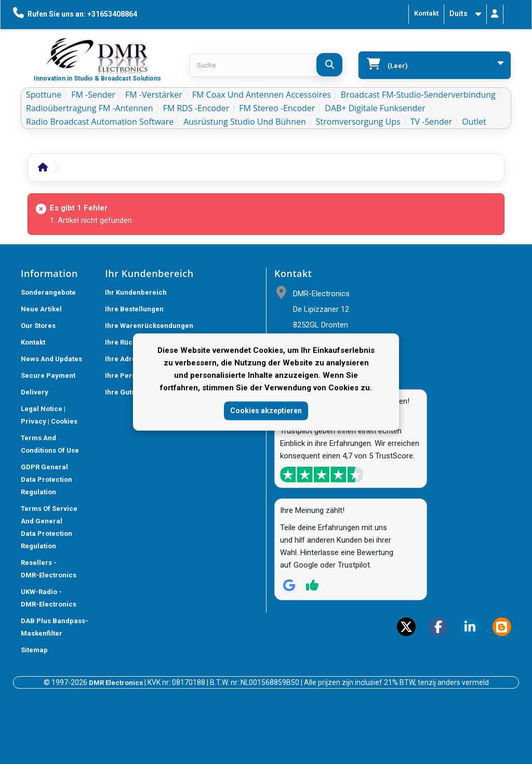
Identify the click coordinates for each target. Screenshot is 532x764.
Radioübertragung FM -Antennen (90, 108)
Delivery (35, 392)
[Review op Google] (289, 585)
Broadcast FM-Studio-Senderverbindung (418, 95)
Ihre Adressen (128, 359)
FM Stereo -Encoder (277, 108)
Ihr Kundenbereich (136, 292)
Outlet (474, 122)
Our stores (38, 326)
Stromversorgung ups (358, 122)
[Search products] (266, 65)
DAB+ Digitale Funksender (375, 108)
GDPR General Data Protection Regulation (46, 479)
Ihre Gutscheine (131, 392)
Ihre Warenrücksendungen (149, 326)
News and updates (51, 359)
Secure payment (48, 376)
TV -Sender (431, 122)
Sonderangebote (48, 292)
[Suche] (329, 65)
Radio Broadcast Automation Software (100, 122)
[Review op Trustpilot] (312, 585)
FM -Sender (93, 95)
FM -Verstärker (154, 95)
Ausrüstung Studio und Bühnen (245, 122)
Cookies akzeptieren (266, 411)
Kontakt (426, 13)
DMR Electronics (117, 683)
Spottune (44, 95)
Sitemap (34, 650)
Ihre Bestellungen (134, 309)
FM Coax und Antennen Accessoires (262, 95)
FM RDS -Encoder (196, 108)
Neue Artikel (41, 309)
